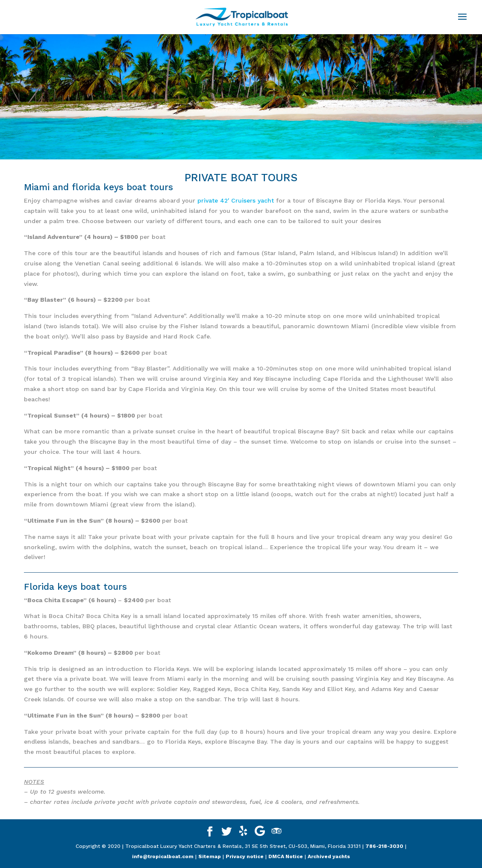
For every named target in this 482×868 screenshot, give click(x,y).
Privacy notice (245, 856)
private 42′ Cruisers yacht (237, 200)
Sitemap (210, 856)
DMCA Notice (286, 856)
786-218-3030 (384, 846)
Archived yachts (329, 856)
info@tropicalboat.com (163, 856)
